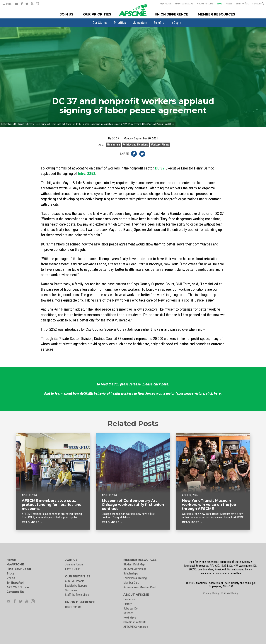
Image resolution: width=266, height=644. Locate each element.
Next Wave (130, 618)
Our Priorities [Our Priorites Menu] (97, 14)
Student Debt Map (134, 564)
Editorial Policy (230, 593)
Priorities (120, 23)
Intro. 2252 (87, 174)
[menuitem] (100, 23)
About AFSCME (203, 4)
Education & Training (135, 578)
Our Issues (71, 590)
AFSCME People (75, 581)
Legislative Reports (76, 586)
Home (11, 560)
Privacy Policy (211, 593)
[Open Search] (258, 4)
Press (227, 4)
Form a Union (73, 569)
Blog (217, 4)
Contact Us (15, 592)
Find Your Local (182, 4)
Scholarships (131, 573)
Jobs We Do (131, 608)
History (128, 604)
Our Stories (100, 23)
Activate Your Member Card (139, 587)
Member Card (131, 583)
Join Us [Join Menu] (67, 14)
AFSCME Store (18, 587)
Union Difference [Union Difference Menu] (171, 14)
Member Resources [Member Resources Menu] (216, 14)
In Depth (176, 23)
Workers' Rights (160, 148)
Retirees (128, 613)
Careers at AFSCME (135, 622)
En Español (240, 4)
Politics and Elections (135, 148)
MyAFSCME (15, 564)
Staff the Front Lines (77, 595)
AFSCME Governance (136, 627)
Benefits (159, 23)
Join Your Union (74, 564)
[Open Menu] (7, 4)
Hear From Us (73, 607)
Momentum (140, 23)
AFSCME (163, 4)
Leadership (130, 599)
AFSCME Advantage (135, 569)
